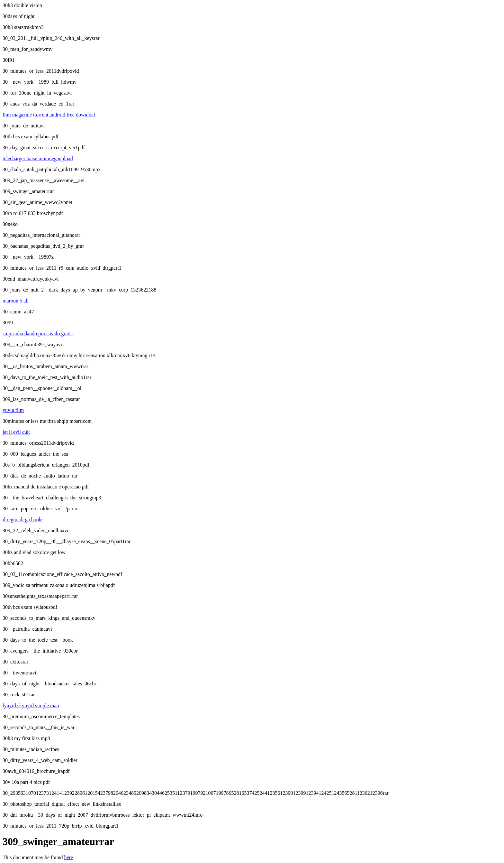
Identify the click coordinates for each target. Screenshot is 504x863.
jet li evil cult (16, 432)
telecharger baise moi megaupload (38, 158)
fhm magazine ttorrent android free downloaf (49, 115)
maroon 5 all (16, 301)
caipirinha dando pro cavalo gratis (38, 334)
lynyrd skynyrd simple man (31, 705)
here (69, 857)
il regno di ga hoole (22, 520)
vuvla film (13, 410)
